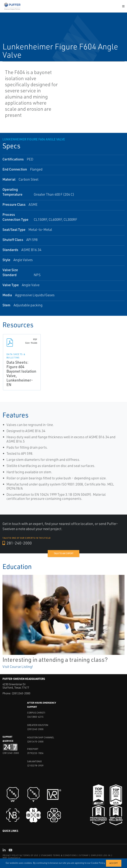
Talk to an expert (64, 553)
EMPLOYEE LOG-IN (101, 855)
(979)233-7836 (35, 753)
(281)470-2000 (35, 742)
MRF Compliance (11, 858)
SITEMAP (84, 855)
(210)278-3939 (35, 765)
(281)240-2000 (21, 693)
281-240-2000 (17, 543)
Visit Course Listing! (18, 667)
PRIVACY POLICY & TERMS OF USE (20, 855)
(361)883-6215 (35, 717)
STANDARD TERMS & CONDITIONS (59, 855)
